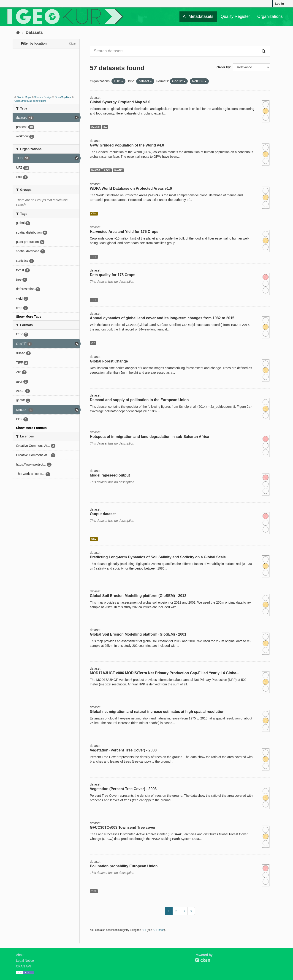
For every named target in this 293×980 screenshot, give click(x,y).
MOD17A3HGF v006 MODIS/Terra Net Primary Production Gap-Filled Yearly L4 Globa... (165, 673)
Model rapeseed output (110, 475)
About (20, 955)
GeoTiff (96, 127)
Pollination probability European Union (124, 866)
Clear (72, 44)
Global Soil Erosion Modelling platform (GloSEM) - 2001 (138, 634)
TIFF (94, 257)
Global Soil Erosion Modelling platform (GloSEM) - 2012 (138, 596)
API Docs (158, 930)
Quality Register (235, 16)
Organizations (270, 16)
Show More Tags (29, 317)
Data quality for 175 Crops (113, 275)
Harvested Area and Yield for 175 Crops (124, 232)
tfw (105, 127)
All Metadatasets (198, 16)
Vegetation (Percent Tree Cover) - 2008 (123, 750)
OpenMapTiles (63, 97)
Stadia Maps (24, 97)
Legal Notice (25, 961)
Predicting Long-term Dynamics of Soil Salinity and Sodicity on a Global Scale (158, 557)
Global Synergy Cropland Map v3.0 (120, 102)
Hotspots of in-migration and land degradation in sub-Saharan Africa (150, 437)
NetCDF (96, 170)
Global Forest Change (109, 361)
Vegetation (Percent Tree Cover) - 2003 (123, 789)
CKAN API (23, 966)
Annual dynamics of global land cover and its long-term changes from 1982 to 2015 (162, 318)
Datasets (34, 32)
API (144, 930)
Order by (223, 67)
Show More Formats (31, 428)
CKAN (202, 960)
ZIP (93, 343)
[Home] (18, 32)
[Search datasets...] (174, 51)
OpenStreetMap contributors (30, 101)
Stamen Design (43, 97)
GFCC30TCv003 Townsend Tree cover (123, 827)
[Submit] (264, 51)
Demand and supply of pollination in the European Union (139, 400)
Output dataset (103, 514)
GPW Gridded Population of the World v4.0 (127, 145)
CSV (94, 213)
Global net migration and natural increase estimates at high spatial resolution (157, 712)
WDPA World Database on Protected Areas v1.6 (131, 188)
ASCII (107, 170)
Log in (279, 4)
